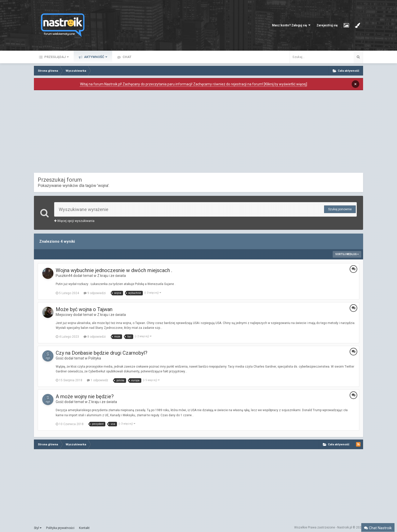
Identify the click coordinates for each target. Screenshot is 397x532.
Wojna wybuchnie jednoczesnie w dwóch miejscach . (114, 270)
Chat (127, 57)
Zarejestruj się (327, 25)
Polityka (95, 358)
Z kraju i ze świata (112, 276)
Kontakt (84, 528)
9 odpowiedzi (95, 293)
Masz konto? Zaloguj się (291, 25)
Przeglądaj (56, 57)
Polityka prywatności (60, 528)
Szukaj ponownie (340, 209)
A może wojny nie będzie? (85, 396)
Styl (38, 528)
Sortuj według (347, 254)
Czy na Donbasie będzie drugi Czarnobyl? (102, 353)
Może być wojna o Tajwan (84, 309)
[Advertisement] (198, 133)
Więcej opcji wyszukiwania (74, 221)
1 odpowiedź (97, 380)
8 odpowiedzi (95, 337)
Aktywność (95, 57)
